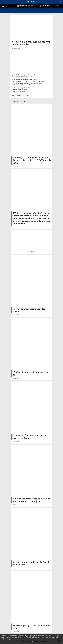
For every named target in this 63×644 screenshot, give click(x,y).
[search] (60, 2)
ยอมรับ (31, 642)
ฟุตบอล (27, 95)
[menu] (3, 2)
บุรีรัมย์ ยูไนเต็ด (19, 95)
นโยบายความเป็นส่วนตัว (7, 637)
